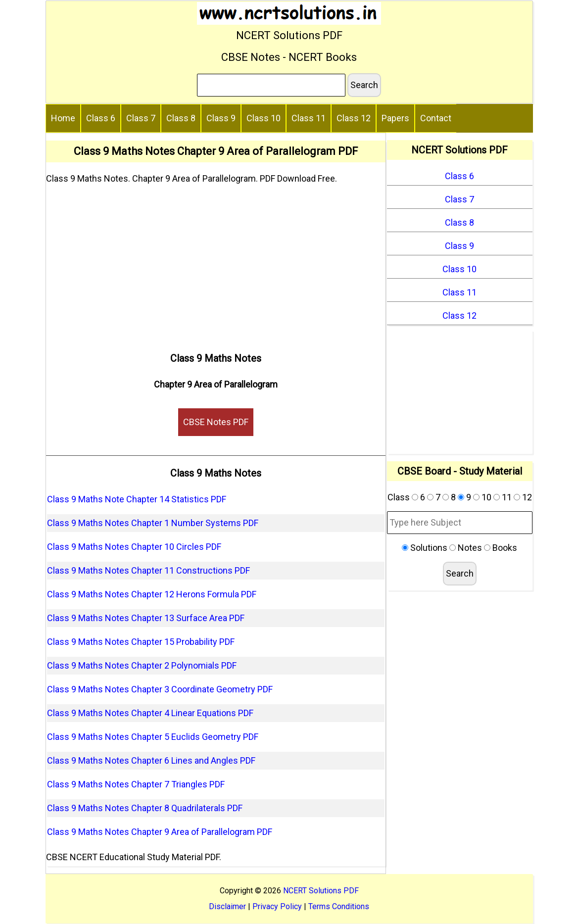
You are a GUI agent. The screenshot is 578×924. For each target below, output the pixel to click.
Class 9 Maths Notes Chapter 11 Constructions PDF (148, 570)
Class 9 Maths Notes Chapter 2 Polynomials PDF (142, 665)
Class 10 (264, 118)
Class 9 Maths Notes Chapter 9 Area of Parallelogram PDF (160, 832)
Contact (436, 118)
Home (63, 118)
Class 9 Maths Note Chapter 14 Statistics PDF (137, 499)
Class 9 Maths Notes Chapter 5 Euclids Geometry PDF (153, 737)
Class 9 (221, 118)
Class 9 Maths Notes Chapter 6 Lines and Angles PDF (151, 760)
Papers (395, 118)
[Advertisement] (216, 264)
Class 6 (101, 118)
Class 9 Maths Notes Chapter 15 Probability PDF (141, 642)
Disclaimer (227, 906)
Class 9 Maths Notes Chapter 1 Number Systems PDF (153, 523)
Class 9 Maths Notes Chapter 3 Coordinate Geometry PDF (160, 689)
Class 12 (354, 118)
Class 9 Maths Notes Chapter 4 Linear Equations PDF (150, 713)
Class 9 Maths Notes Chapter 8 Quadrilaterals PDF (145, 808)
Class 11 (309, 118)
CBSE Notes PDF (216, 422)
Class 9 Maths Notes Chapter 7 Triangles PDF (136, 784)
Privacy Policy (277, 906)
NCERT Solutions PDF (321, 891)
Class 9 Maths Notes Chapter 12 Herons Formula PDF (152, 594)
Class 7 (141, 118)
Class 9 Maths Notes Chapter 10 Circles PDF (134, 547)
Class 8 (181, 118)
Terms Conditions (339, 906)
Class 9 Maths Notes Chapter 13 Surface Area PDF (146, 618)
